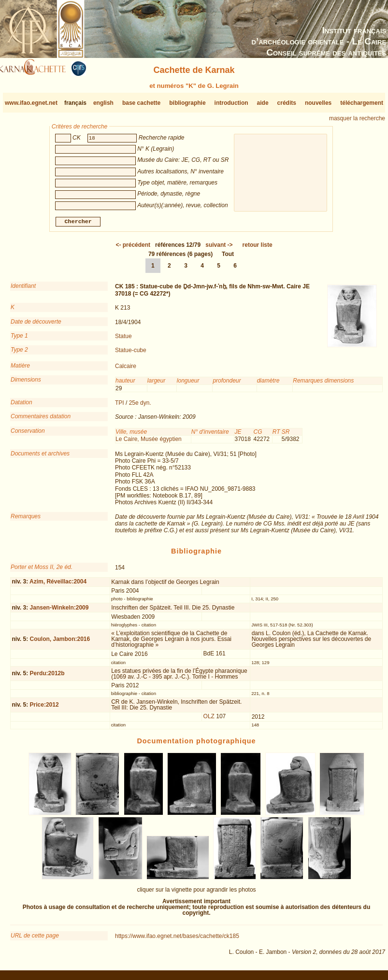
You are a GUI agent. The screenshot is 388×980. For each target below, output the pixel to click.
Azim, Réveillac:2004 (58, 585)
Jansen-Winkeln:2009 (59, 611)
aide (263, 103)
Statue (123, 340)
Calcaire (126, 370)
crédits (287, 103)
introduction (231, 103)
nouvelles (318, 103)
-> (219, 249)
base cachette (141, 103)
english (103, 103)
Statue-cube (131, 354)
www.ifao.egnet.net (31, 103)
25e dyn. (140, 407)
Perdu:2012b (47, 677)
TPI (120, 407)
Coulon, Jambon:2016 (60, 643)
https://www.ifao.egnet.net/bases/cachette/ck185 (177, 940)
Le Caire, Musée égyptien (149, 443)
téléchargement (362, 103)
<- (133, 249)
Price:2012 (44, 709)
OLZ (209, 720)
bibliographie (187, 103)
